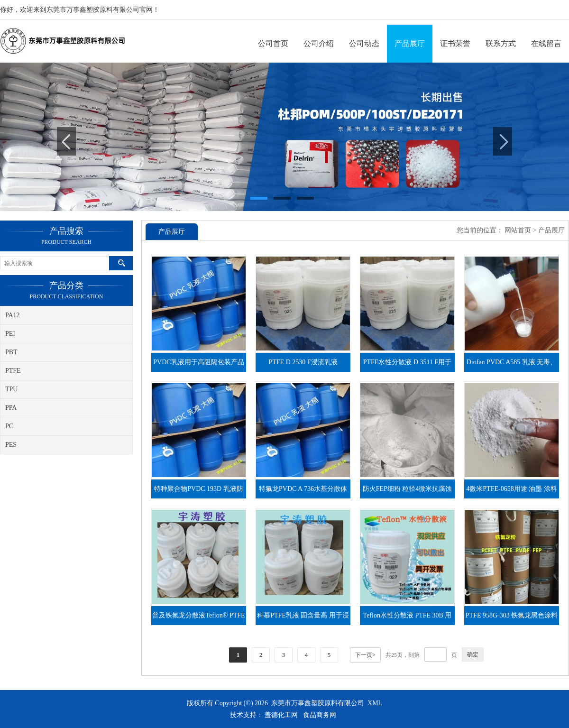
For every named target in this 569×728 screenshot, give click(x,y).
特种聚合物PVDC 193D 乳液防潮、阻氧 (198, 492)
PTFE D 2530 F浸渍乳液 (303, 362)
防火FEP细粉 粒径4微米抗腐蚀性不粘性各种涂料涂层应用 (408, 492)
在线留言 (546, 43)
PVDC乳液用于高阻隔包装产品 (198, 362)
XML (375, 703)
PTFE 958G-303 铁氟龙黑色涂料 (512, 615)
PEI (10, 334)
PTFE (13, 371)
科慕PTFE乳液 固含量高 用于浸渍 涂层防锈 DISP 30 (303, 618)
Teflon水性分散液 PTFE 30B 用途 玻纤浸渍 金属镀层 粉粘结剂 (408, 618)
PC (9, 426)
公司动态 (364, 43)
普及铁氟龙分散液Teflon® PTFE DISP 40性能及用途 (198, 618)
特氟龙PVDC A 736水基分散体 (303, 489)
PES (11, 445)
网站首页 (518, 230)
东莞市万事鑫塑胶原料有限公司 (318, 703)
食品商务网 (320, 715)
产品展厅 (410, 43)
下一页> (365, 655)
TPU (11, 389)
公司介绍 (319, 43)
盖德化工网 (281, 715)
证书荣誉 (455, 43)
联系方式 (501, 43)
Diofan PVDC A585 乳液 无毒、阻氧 (512, 365)
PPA (11, 408)
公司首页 (273, 43)
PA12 (13, 315)
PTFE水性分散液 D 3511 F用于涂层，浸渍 (408, 365)
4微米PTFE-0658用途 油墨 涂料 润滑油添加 (511, 492)
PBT (11, 352)
